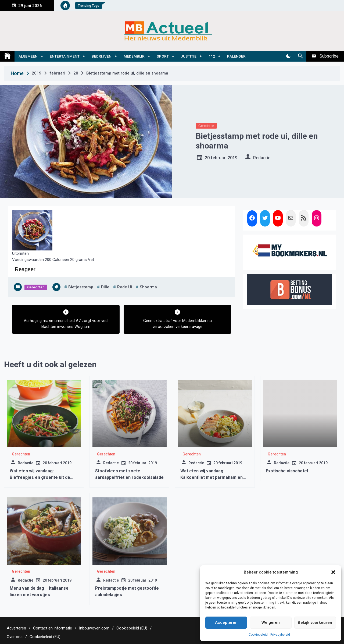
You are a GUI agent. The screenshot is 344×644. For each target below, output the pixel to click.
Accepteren (226, 622)
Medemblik (134, 56)
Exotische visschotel (287, 471)
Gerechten (206, 126)
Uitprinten (20, 253)
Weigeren (271, 622)
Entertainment (65, 56)
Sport (163, 56)
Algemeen (28, 56)
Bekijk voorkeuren (315, 622)
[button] (333, 572)
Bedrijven (102, 56)
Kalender (236, 56)
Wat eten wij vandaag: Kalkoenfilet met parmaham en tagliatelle (212, 477)
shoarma (148, 287)
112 (212, 56)
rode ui (125, 287)
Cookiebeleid (258, 635)
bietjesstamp (81, 287)
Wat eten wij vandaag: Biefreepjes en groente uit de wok (40, 477)
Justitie (189, 56)
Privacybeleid (280, 635)
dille (105, 287)
